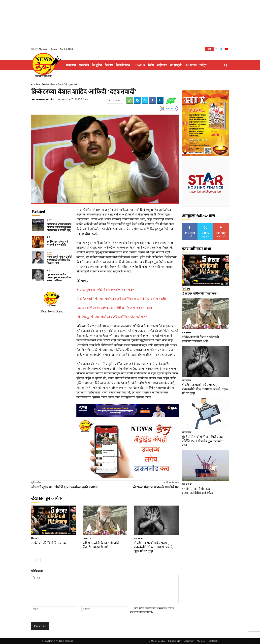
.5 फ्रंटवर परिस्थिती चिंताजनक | (49, 543)
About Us (201, 641)
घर (32, 85)
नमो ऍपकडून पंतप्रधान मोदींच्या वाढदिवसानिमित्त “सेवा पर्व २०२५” (112, 317)
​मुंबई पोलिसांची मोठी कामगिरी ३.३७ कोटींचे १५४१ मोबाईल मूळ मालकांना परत (203, 441)
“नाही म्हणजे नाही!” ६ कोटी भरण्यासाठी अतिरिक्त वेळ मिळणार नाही (59, 260)
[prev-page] (33, 560)
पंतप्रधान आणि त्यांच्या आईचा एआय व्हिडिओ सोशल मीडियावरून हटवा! (115, 308)
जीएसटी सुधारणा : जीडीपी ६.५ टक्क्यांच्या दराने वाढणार (106, 290)
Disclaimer (189, 641)
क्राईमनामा (139, 538)
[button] (226, 65)
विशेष (38, 85)
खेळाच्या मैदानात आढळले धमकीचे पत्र (156, 487)
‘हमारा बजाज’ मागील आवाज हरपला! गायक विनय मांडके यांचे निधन (59, 277)
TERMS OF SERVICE (156, 641)
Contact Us (213, 641)
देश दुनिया (187, 484)
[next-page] (39, 560)
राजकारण (87, 538)
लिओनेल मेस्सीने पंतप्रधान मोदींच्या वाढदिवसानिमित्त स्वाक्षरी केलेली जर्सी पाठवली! (121, 299)
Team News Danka (43, 99)
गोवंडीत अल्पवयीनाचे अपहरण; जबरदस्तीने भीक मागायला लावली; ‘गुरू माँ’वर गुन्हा (154, 547)
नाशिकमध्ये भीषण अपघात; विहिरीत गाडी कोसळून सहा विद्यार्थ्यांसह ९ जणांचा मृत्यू (59, 227)
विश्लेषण (35, 538)
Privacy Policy (175, 641)
